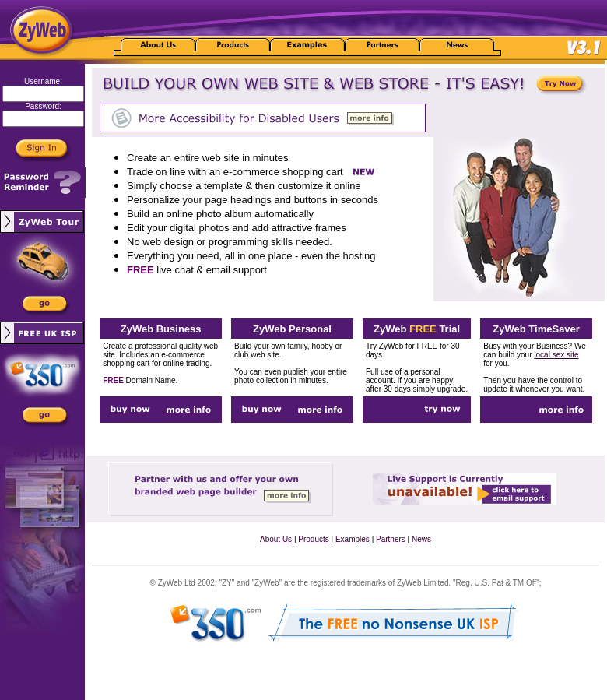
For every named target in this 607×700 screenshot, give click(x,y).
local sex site (556, 355)
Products (313, 539)
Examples (353, 539)
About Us (276, 539)
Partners (391, 539)
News (421, 539)
